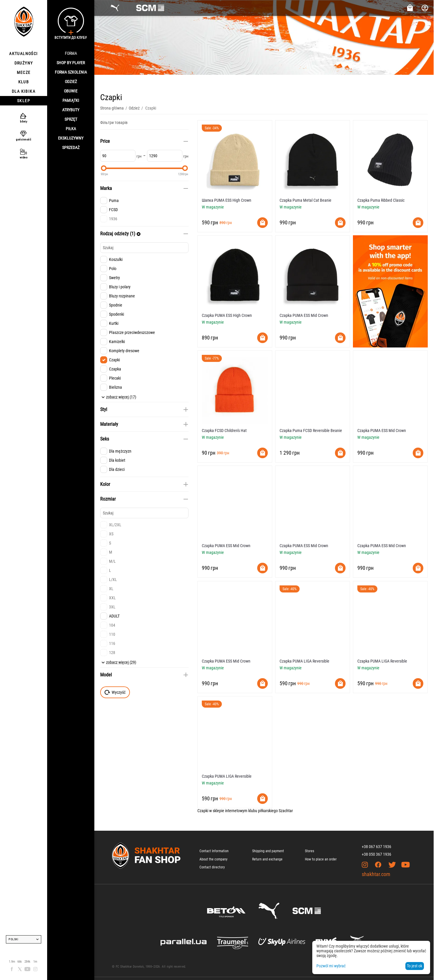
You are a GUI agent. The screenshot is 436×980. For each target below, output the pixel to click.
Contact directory (212, 867)
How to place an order (321, 859)
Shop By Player (71, 63)
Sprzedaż (71, 148)
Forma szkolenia (71, 72)
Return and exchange (267, 859)
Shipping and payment (268, 851)
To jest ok (414, 966)
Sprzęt (71, 119)
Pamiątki (71, 100)
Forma (71, 53)
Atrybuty (71, 110)
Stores (309, 851)
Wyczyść (115, 692)
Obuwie (71, 91)
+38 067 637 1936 (376, 847)
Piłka (71, 129)
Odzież (71, 82)
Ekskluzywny (71, 138)
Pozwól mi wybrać (331, 966)
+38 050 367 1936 (376, 854)
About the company (213, 859)
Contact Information (214, 851)
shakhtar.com (376, 874)
